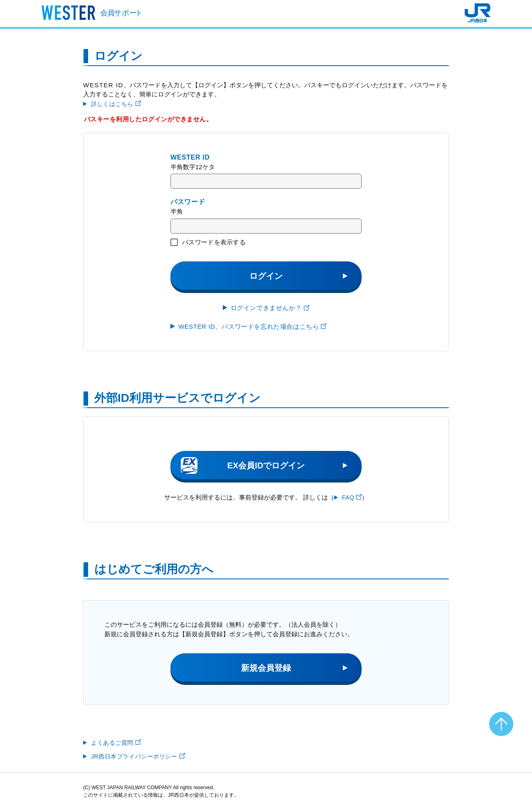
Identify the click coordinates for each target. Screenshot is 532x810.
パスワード (188, 202)
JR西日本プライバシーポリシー (138, 756)
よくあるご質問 (116, 743)
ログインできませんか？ (270, 308)
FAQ (352, 497)
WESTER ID (190, 157)
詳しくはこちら (116, 104)
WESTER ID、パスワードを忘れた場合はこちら (252, 326)
